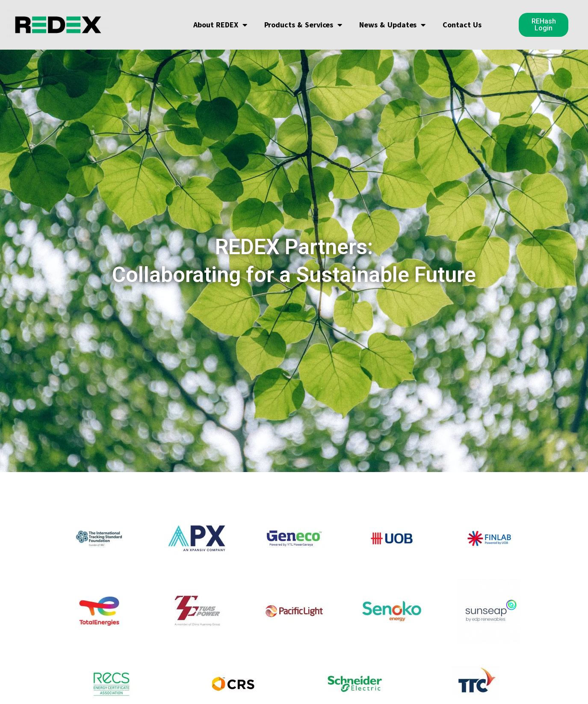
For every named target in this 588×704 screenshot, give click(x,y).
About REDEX (220, 25)
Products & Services (303, 25)
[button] (544, 25)
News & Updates (392, 25)
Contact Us (462, 25)
